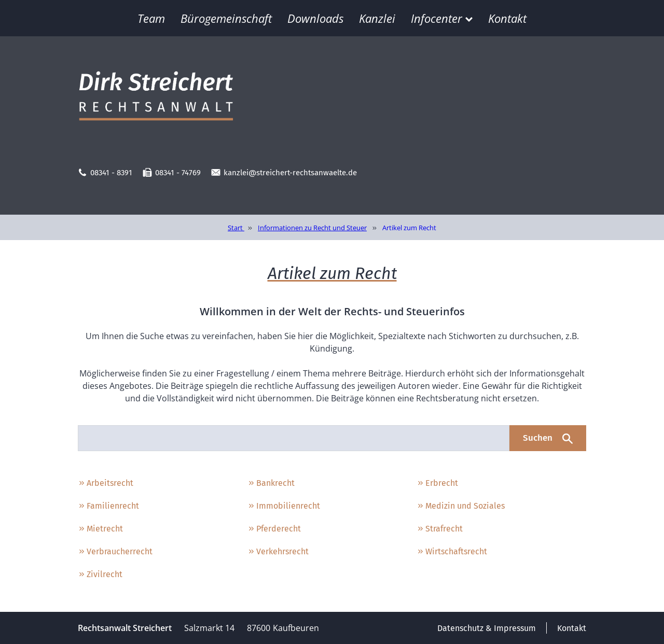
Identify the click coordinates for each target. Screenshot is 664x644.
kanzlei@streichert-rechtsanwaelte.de (284, 173)
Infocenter (442, 18)
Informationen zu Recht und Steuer (312, 228)
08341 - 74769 (172, 173)
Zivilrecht (100, 574)
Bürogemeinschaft (226, 18)
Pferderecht (274, 529)
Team (151, 18)
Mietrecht (100, 529)
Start (236, 228)
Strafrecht (440, 529)
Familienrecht (108, 506)
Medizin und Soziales (461, 506)
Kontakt (507, 18)
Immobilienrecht (284, 506)
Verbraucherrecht (115, 551)
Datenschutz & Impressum (487, 628)
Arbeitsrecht (106, 483)
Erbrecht (437, 483)
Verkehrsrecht (278, 551)
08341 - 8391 (105, 173)
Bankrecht (271, 483)
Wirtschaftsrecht (452, 551)
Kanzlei (377, 18)
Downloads (315, 18)
